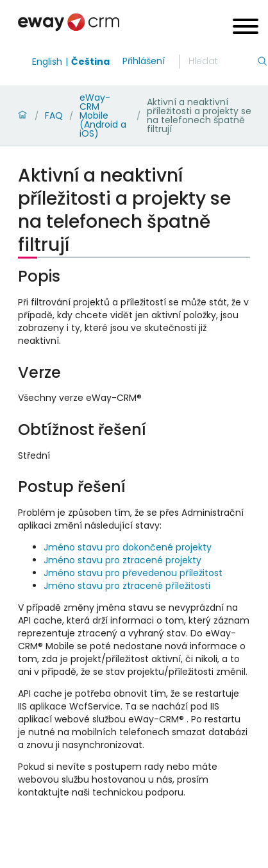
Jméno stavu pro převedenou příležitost (133, 573)
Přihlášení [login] (144, 61)
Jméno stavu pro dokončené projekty (128, 547)
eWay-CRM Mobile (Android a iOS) (103, 115)
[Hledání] (222, 62)
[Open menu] (246, 28)
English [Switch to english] (47, 62)
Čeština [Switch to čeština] (90, 62)
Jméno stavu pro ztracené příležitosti (127, 586)
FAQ (54, 115)
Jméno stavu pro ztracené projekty (122, 560)
